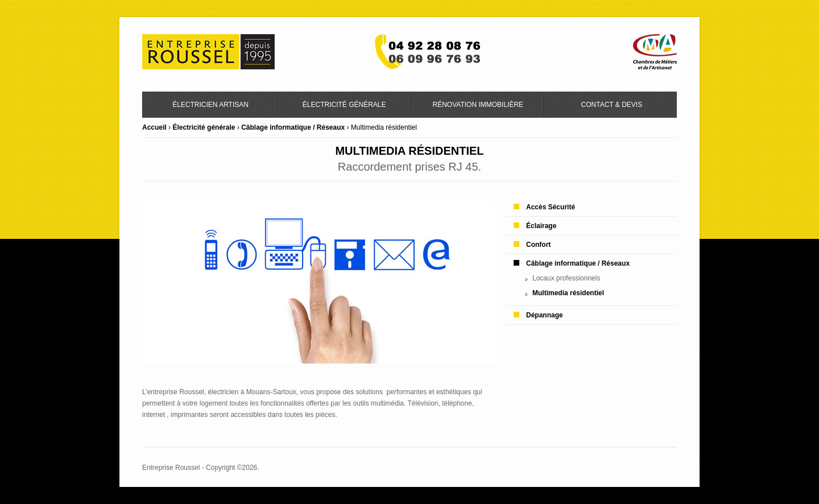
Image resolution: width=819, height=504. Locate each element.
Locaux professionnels (566, 278)
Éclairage (541, 226)
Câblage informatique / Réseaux (293, 127)
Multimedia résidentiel (568, 293)
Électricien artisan (210, 105)
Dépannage (545, 315)
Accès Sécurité (551, 207)
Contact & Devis (612, 105)
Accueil (154, 127)
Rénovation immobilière (478, 105)
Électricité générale (344, 105)
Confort (538, 245)
